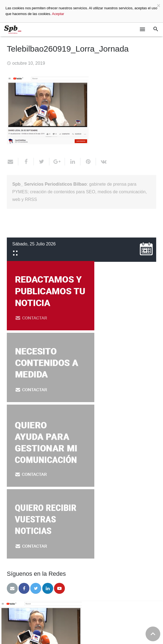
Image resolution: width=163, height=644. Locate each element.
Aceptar (58, 14)
